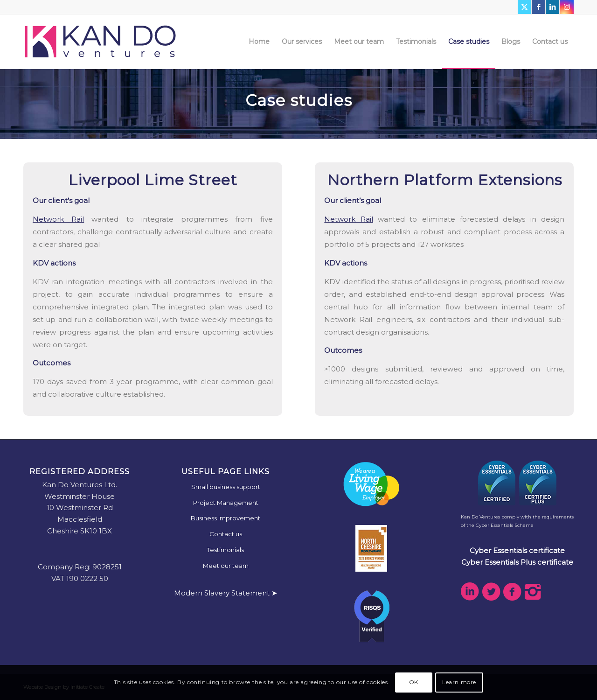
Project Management (226, 503)
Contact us (226, 534)
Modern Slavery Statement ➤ (226, 593)
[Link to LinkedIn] (552, 7)
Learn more (459, 682)
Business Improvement (226, 518)
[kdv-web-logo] (100, 42)
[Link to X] (524, 7)
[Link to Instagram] (567, 7)
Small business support (226, 487)
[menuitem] (259, 42)
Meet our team (226, 566)
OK (414, 682)
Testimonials (226, 550)
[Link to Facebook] (538, 7)
